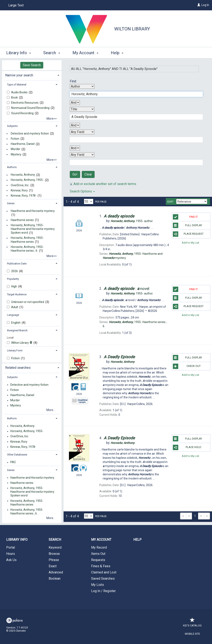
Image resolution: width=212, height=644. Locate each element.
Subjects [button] (12, 126)
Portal (11, 547)
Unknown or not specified (28, 302)
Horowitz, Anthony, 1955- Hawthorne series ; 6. (27, 249)
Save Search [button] (32, 65)
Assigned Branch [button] (17, 330)
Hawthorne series (22, 220)
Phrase (54, 560)
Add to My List (190, 243)
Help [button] (117, 53)
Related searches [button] (18, 368)
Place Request (188, 234)
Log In (205, 5)
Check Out (187, 366)
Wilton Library (132, 29)
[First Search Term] (134, 94)
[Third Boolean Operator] (75, 148)
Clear (88, 174)
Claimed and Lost (104, 572)
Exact (53, 566)
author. (132, 221)
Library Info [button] (19, 53)
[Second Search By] (82, 109)
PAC (13, 462)
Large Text (16, 5)
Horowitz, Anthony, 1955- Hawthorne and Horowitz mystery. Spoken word (33, 229)
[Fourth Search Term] (134, 162)
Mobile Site (192, 634)
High (14, 286)
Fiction (15, 139)
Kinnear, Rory (19, 190)
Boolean (55, 579)
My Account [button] (85, 53)
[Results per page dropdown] (89, 201)
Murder (16, 149)
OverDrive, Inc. (20, 185)
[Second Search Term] (134, 117)
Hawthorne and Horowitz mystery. (33, 211)
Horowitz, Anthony (23, 175)
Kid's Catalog (192, 623)
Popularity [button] (13, 279)
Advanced (56, 572)
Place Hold (187, 447)
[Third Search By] (82, 132)
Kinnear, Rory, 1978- (24, 196)
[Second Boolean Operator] (75, 125)
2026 (15, 271)
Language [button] (13, 315)
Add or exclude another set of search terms (103, 184)
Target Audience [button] (17, 294)
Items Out (98, 554)
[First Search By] (82, 86)
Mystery (16, 154)
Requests (98, 560)
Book (15, 97)
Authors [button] (12, 167)
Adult (15, 307)
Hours (11, 554)
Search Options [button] (82, 191)
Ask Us (11, 560)
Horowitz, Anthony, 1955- (27, 180)
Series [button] (11, 203)
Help (137, 540)
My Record (99, 547)
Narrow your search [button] (19, 75)
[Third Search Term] (134, 140)
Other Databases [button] (17, 455)
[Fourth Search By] (82, 155)
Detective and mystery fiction (30, 133)
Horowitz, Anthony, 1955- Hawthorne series (27, 240)
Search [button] (52, 53)
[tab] (32, 75)
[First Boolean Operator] (75, 103)
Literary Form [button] (15, 350)
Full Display (187, 225)
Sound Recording (23, 113)
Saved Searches (103, 579)
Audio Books (20, 92)
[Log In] (199, 5)
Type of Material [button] (17, 85)
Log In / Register (103, 591)
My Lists (98, 585)
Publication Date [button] (17, 264)
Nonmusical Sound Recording (31, 108)
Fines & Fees (101, 566)
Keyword (55, 547)
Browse (54, 554)
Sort (170, 202)
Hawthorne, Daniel (23, 144)
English (16, 323)
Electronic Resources (25, 103)
